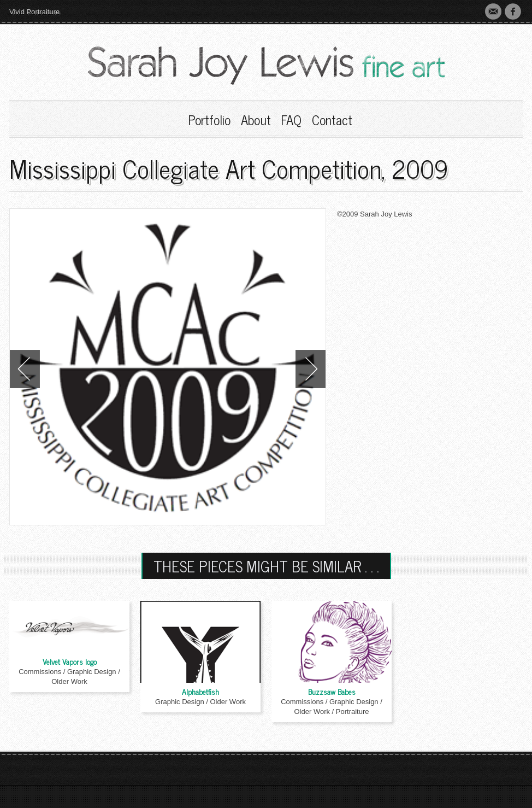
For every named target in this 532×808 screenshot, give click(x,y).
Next (311, 369)
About (256, 120)
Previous (25, 369)
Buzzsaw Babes (332, 691)
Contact (493, 11)
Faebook (513, 11)
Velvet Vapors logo (70, 661)
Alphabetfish (200, 691)
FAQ (291, 120)
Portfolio (209, 120)
